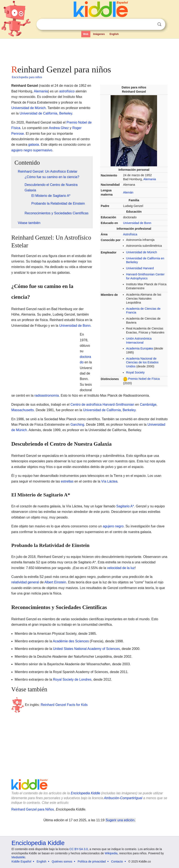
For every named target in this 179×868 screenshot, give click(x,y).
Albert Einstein (55, 582)
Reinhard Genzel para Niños (33, 809)
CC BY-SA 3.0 (79, 849)
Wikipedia (111, 853)
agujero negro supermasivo (32, 150)
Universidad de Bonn (137, 223)
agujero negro (113, 526)
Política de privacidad (92, 861)
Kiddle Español (21, 861)
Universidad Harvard (140, 268)
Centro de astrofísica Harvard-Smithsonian (102, 405)
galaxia (34, 145)
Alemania (150, 179)
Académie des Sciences (71, 641)
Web (86, 34)
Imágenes (99, 34)
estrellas (67, 481)
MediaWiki (18, 857)
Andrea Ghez (59, 128)
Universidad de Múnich (141, 252)
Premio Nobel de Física (144, 379)
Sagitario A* (125, 506)
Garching (77, 425)
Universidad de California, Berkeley (46, 113)
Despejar (151, 24)
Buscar (159, 24)
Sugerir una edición (120, 820)
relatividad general (25, 582)
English (114, 34)
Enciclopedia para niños (27, 77)
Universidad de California (102, 410)
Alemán (128, 192)
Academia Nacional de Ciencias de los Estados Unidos (142, 362)
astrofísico (67, 91)
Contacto (117, 861)
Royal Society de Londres (72, 679)
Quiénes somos (62, 861)
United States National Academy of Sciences (86, 649)
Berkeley (129, 410)
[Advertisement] (90, 51)
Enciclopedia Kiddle (85, 793)
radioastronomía (47, 395)
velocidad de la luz (121, 568)
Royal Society (135, 372)
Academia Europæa (139, 348)
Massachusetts (23, 410)
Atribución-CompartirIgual (123, 798)
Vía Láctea (109, 481)
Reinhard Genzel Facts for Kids (64, 705)
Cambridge (148, 405)
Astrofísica (130, 234)
